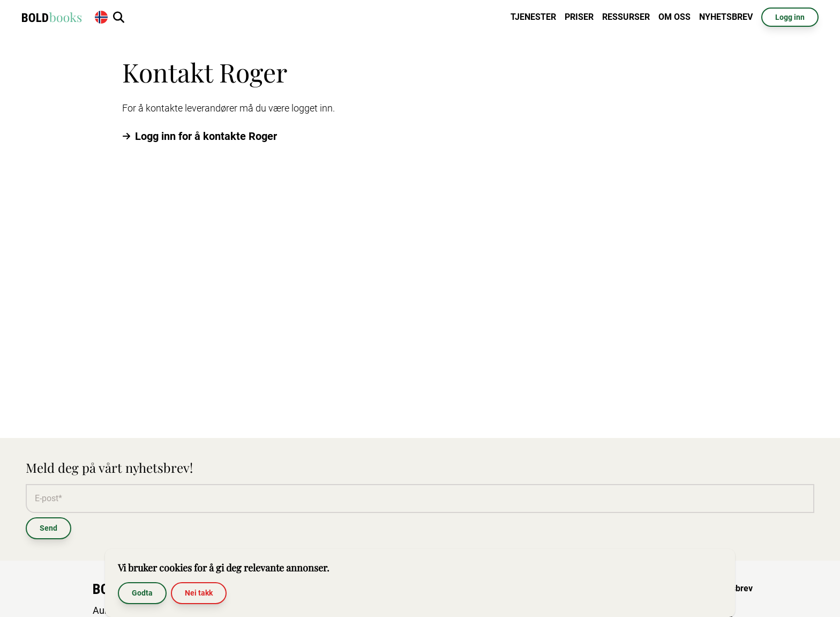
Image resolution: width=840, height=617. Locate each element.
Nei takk (199, 593)
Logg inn (790, 17)
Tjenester (533, 17)
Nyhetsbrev (726, 17)
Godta (142, 593)
